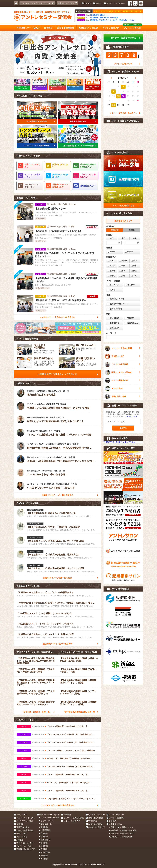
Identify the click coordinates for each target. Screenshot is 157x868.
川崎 (122, 276)
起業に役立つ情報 (123, 396)
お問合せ (98, 3)
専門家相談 (92, 821)
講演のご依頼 (21, 834)
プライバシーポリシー (114, 3)
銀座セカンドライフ (67, 3)
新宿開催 (44, 837)
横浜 (134, 271)
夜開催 (129, 252)
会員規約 (111, 821)
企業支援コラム (114, 824)
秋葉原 (123, 261)
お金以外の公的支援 (95, 827)
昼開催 (111, 252)
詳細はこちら (132, 416)
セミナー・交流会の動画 (123, 348)
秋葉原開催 (45, 830)
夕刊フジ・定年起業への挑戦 (122, 834)
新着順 (132, 230)
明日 (123, 238)
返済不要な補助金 (94, 824)
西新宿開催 (45, 840)
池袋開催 (44, 846)
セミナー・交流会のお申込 (126, 38)
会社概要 (87, 3)
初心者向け (113, 318)
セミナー (130, 285)
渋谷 (134, 266)
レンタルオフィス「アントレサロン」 (37, 3)
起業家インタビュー (95, 815)
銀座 (111, 261)
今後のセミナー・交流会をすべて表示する (69, 317)
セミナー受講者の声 (123, 380)
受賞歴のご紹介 (123, 356)
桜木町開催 (45, 852)
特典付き (130, 318)
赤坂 (134, 261)
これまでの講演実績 (123, 364)
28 (114, 105)
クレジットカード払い (23, 846)
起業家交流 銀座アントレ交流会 (119, 442)
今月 (135, 238)
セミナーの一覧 (46, 821)
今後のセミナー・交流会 (48, 815)
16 (123, 96)
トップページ (21, 815)
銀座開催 (44, 827)
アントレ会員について (127, 64)
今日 (112, 238)
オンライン (113, 285)
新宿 (122, 266)
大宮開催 (44, 859)
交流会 (111, 290)
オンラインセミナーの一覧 (49, 818)
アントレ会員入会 (115, 815)
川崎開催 (44, 855)
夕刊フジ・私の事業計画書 (121, 837)
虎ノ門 (111, 266)
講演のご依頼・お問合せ (123, 372)
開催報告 (66, 815)
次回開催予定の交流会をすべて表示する (68, 374)
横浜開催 (44, 849)
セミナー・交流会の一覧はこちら (125, 113)
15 (118, 96)
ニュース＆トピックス (24, 818)
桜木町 (111, 276)
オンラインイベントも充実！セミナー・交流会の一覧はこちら (118, 11)
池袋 (122, 271)
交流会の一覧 (46, 824)
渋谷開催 (44, 843)
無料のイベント (115, 309)
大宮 (134, 276)
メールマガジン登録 (23, 821)
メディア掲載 (21, 837)
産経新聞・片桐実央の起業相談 (123, 830)
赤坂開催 (44, 833)
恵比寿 (111, 271)
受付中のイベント (116, 299)
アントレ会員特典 (115, 818)
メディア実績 (123, 388)
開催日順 (115, 230)
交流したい (113, 328)
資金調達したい (132, 323)
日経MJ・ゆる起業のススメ (121, 827)
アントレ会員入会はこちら (126, 206)
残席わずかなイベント (118, 304)
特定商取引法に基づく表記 (24, 849)
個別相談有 (113, 323)
